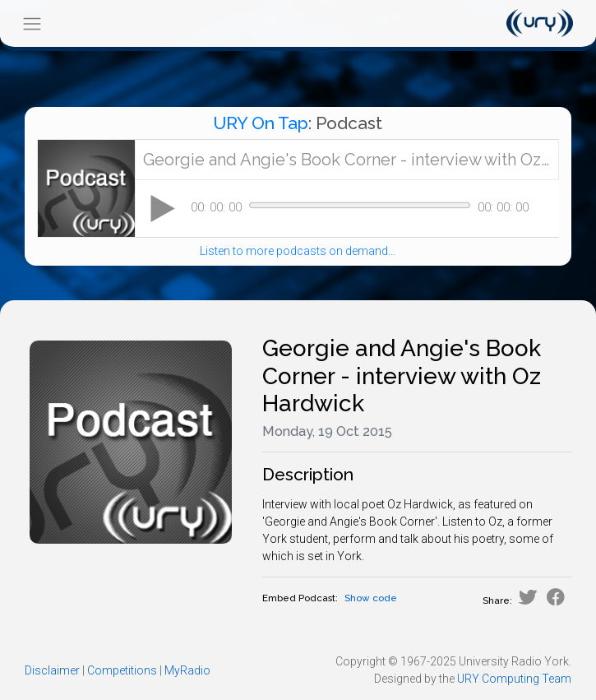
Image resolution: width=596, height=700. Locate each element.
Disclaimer (52, 670)
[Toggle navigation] (32, 23)
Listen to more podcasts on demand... (298, 251)
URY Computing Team (514, 679)
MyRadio (187, 670)
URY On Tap (261, 123)
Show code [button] (371, 598)
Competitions (122, 670)
